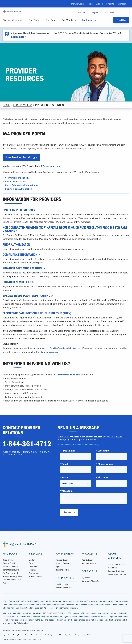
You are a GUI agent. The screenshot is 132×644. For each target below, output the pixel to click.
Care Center (34, 573)
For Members (69, 20)
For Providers (89, 20)
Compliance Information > (21, 254)
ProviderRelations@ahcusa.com (65, 348)
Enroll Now (121, 20)
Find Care (51, 20)
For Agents (109, 4)
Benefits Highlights (11, 570)
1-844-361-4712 (27, 444)
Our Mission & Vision (117, 564)
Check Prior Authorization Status (22, 185)
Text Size (80, 12)
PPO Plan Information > (19, 210)
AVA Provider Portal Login (21, 157)
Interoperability (85, 635)
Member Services (63, 563)
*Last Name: (103, 451)
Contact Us (123, 4)
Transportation (35, 576)
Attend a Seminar (10, 566)
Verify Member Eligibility (17, 178)
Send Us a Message (90, 581)
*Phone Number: (106, 464)
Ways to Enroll (9, 563)
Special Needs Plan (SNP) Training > (28, 296)
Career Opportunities (117, 574)
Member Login (78, 4)
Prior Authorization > (18, 245)
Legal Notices (7, 635)
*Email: (64, 464)
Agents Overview (89, 563)
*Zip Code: (102, 477)
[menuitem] (14, 20)
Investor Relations (116, 571)
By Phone (86, 578)
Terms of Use (29, 635)
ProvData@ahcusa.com (48, 352)
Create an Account (52, 166)
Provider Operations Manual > (24, 268)
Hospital (33, 570)
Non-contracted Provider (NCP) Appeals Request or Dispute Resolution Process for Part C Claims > (65, 229)
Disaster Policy (74, 635)
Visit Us (6, 583)
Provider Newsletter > (18, 282)
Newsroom (113, 568)
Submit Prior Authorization (19, 189)
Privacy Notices (18, 635)
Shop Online (8, 560)
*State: (64, 477)
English (94, 13)
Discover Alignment (12, 20)
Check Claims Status (15, 181)
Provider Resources (64, 587)
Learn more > (19, 37)
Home (6, 105)
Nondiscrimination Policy (44, 635)
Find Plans (34, 20)
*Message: (66, 491)
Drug (31, 563)
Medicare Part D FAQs (12, 580)
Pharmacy (33, 566)
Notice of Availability (61, 635)
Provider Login (94, 4)
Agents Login (87, 560)
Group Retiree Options (12, 576)
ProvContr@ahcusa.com (69, 375)
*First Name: (67, 451)
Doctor (32, 560)
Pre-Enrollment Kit (11, 573)
